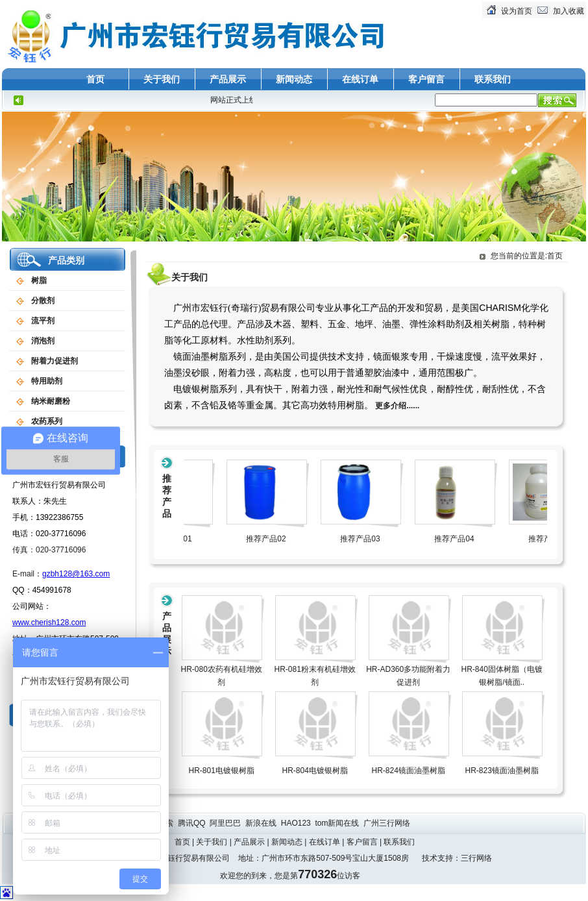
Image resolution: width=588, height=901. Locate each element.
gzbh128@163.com (76, 574)
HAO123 (297, 823)
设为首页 (517, 11)
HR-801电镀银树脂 (222, 771)
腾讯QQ (193, 823)
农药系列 (47, 421)
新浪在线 (262, 823)
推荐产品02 (276, 539)
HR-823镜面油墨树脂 (502, 771)
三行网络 (476, 858)
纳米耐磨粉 (51, 401)
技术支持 (437, 858)
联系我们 (493, 79)
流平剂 (43, 321)
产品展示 (228, 79)
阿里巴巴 (226, 823)
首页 (95, 79)
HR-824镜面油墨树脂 (409, 771)
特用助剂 (47, 381)
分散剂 (43, 301)
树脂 (39, 280)
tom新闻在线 (338, 823)
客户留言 (426, 79)
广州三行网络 (388, 823)
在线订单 (360, 79)
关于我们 (162, 79)
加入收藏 (569, 11)
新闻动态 (294, 79)
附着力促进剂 (55, 361)
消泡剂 (43, 341)
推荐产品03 (370, 539)
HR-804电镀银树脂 (315, 771)
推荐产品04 (464, 539)
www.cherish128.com (49, 623)
